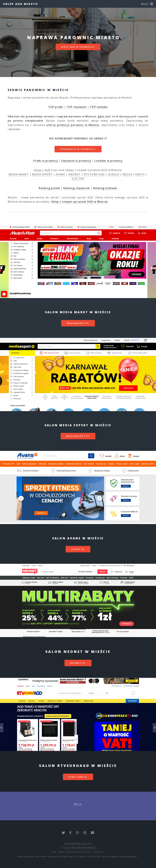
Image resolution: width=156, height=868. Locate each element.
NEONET (74, 174)
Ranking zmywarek (77, 188)
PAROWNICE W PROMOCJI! (78, 149)
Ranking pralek (49, 188)
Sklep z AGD (42, 170)
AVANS (60, 174)
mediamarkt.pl (78, 323)
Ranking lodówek (105, 188)
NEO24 (127, 174)
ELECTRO (78, 179)
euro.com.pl (78, 777)
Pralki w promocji (46, 161)
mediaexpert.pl (78, 436)
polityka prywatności (80, 848)
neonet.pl (78, 663)
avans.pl (78, 549)
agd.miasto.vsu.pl (78, 844)
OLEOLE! (114, 174)
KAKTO (140, 174)
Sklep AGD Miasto (21, 4)
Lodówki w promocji (109, 161)
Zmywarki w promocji (76, 161)
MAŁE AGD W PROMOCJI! (78, 47)
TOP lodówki (99, 107)
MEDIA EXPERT (42, 174)
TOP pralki (56, 107)
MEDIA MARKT (19, 174)
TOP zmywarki (76, 107)
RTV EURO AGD (94, 174)
